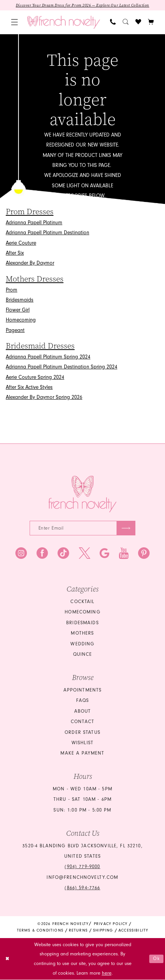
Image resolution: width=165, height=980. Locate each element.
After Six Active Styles (29, 387)
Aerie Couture (21, 243)
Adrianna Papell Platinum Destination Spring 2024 (62, 367)
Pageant (15, 330)
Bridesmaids (20, 300)
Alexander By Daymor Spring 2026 (44, 397)
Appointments (83, 691)
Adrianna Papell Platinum (34, 223)
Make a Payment (82, 754)
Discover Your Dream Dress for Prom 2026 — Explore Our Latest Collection (83, 5)
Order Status (82, 733)
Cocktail (82, 602)
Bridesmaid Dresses (40, 346)
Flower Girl (18, 310)
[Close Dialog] (8, 959)
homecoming (82, 613)
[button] (14, 22)
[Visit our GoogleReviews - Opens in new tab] (104, 554)
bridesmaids (82, 623)
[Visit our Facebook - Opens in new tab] (42, 554)
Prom (12, 290)
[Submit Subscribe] (126, 528)
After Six (15, 253)
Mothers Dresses (35, 279)
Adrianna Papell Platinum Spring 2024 (48, 357)
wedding (82, 645)
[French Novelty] (83, 494)
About (83, 712)
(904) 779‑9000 (82, 867)
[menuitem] (14, 22)
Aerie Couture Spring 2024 (35, 377)
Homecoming (21, 320)
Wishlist (82, 743)
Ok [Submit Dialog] (156, 959)
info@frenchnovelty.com (82, 878)
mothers (82, 634)
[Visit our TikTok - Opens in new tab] (63, 554)
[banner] (64, 22)
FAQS (83, 701)
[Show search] (126, 22)
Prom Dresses (30, 212)
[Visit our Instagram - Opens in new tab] (21, 554)
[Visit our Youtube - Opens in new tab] (124, 554)
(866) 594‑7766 (82, 888)
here (107, 973)
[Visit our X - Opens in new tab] (85, 554)
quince (83, 655)
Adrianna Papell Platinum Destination (47, 233)
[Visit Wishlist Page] (138, 22)
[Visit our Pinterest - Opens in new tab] (144, 554)
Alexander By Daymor (30, 263)
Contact (82, 722)
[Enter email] (83, 528)
